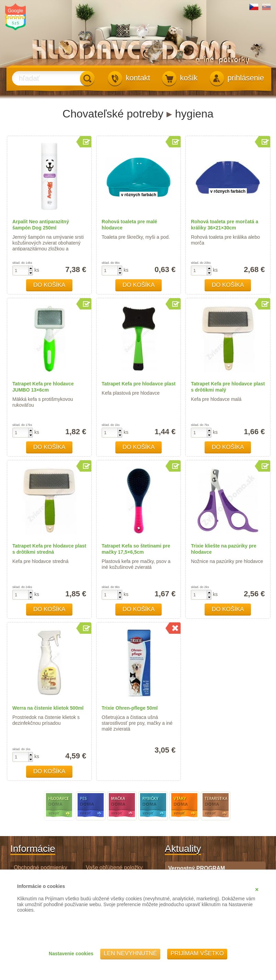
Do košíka (49, 285)
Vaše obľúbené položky (114, 868)
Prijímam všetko (197, 953)
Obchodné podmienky (41, 868)
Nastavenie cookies (71, 954)
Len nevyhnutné (130, 953)
